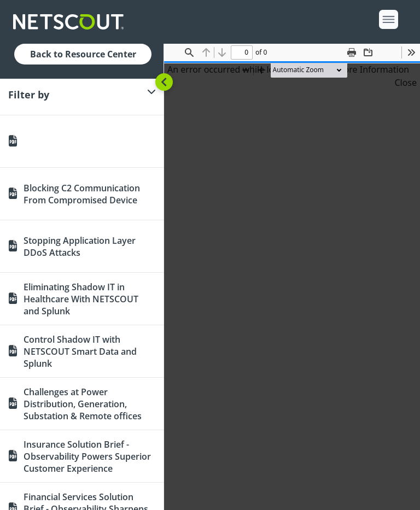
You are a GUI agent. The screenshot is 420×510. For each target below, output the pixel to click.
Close (406, 83)
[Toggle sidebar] (164, 82)
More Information (372, 69)
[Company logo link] (72, 22)
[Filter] (82, 95)
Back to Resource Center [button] (83, 54)
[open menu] (389, 19)
